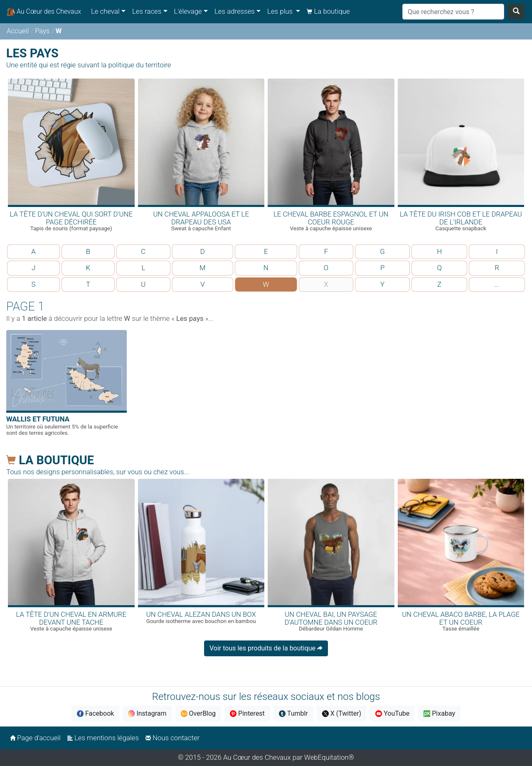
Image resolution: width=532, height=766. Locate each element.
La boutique (328, 11)
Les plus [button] (281, 11)
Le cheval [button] (105, 11)
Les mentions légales (103, 738)
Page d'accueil (35, 738)
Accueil (18, 31)
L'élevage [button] (188, 11)
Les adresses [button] (235, 11)
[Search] (453, 12)
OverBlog (198, 713)
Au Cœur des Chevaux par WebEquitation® (289, 757)
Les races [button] (147, 11)
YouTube (392, 713)
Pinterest (247, 713)
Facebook (95, 713)
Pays (42, 31)
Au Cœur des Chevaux (44, 12)
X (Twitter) (342, 713)
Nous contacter (172, 738)
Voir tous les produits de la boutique (266, 648)
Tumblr (293, 713)
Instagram (147, 713)
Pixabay (439, 713)
